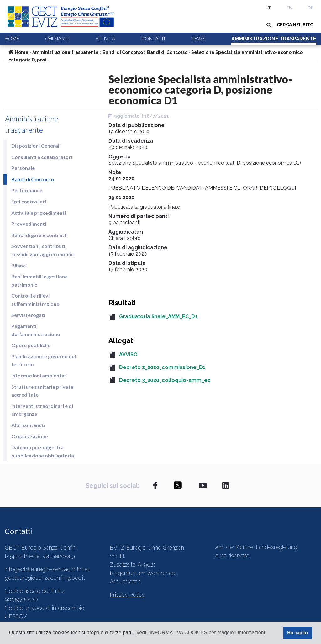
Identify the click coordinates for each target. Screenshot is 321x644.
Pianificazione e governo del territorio (44, 360)
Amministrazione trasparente (274, 39)
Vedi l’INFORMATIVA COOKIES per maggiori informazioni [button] (201, 633)
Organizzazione (30, 436)
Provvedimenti (29, 224)
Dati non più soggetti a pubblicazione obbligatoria (43, 451)
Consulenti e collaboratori (42, 157)
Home (12, 39)
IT (269, 8)
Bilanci (19, 265)
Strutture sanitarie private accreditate (42, 391)
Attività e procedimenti (39, 213)
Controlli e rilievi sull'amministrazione (35, 300)
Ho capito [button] (297, 633)
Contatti (153, 39)
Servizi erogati (28, 315)
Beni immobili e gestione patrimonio (39, 280)
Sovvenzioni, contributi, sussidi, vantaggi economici (43, 250)
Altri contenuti (28, 425)
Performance (27, 190)
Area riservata (232, 555)
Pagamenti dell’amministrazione (36, 330)
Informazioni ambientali (39, 375)
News (198, 39)
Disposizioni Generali (36, 146)
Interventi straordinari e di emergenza (42, 410)
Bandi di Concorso (123, 52)
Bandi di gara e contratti (39, 235)
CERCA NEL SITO (295, 25)
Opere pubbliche (31, 345)
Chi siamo (57, 39)
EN (289, 8)
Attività (105, 39)
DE (310, 8)
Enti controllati (29, 201)
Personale (23, 168)
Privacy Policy (127, 595)
